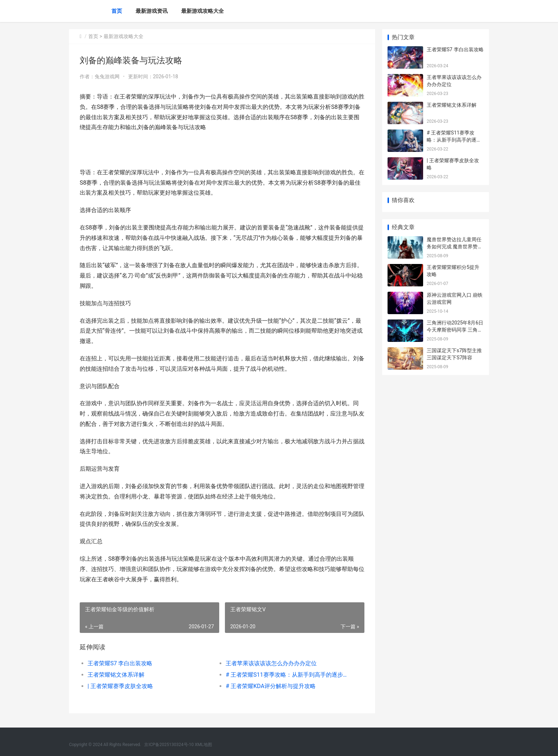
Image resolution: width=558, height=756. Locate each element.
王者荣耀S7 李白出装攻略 (120, 663)
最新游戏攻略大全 (202, 11)
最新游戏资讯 (152, 11)
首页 (117, 11)
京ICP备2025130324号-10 (169, 745)
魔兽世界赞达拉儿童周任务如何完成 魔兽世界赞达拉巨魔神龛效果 (455, 246)
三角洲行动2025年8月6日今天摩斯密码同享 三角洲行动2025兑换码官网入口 (455, 330)
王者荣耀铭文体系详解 (116, 675)
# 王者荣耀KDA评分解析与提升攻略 (271, 686)
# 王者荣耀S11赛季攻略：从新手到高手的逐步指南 (288, 675)
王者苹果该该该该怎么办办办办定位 (271, 663)
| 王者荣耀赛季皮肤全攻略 (120, 686)
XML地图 (203, 745)
